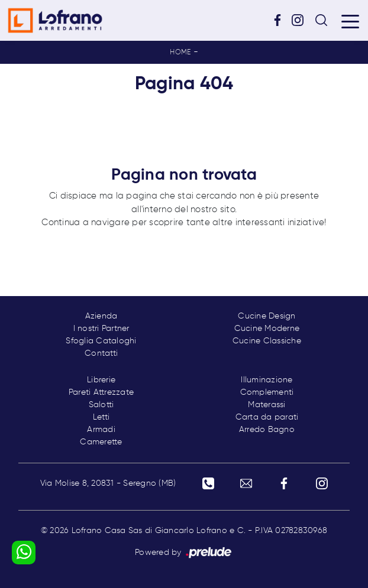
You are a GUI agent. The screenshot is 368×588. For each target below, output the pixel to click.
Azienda (101, 316)
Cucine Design (267, 316)
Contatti (101, 353)
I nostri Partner (101, 329)
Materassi (267, 405)
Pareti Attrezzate (101, 392)
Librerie (101, 380)
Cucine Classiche (267, 341)
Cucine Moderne (267, 329)
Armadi (101, 430)
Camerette (101, 442)
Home (180, 53)
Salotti (101, 405)
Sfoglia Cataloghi (101, 341)
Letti (101, 417)
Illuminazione (267, 380)
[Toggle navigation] (350, 21)
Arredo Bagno (267, 430)
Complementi (267, 392)
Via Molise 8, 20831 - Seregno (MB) (108, 483)
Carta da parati (267, 417)
